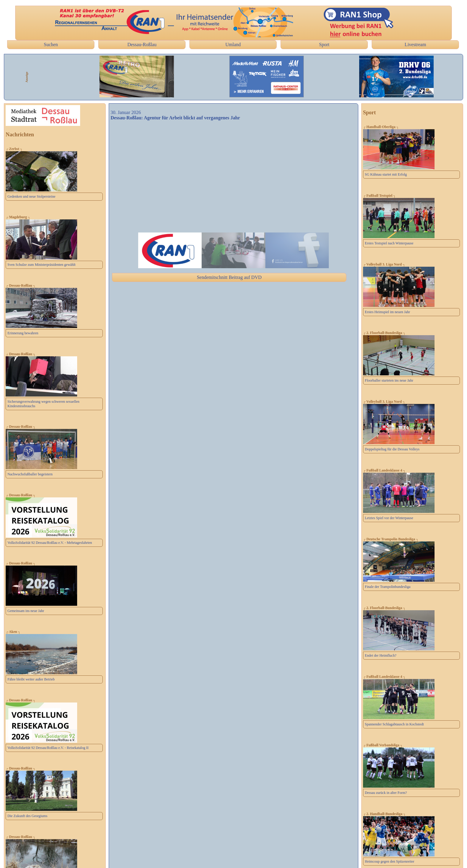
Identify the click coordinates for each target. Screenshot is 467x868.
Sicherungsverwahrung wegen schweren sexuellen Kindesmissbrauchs (43, 404)
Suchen (51, 45)
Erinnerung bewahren (23, 333)
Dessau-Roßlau (142, 45)
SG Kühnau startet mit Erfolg (386, 174)
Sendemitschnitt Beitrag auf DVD (229, 277)
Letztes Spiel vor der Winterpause (389, 518)
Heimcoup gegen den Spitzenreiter (390, 861)
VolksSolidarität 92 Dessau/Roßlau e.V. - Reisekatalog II (48, 748)
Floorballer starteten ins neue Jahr (389, 380)
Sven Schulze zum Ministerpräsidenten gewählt (42, 265)
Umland (233, 45)
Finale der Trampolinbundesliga (388, 587)
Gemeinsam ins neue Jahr (26, 611)
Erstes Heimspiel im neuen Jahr (387, 312)
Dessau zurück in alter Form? (386, 793)
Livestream (415, 45)
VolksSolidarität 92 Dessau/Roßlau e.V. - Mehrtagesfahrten (50, 543)
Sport (324, 45)
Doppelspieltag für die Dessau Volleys (392, 449)
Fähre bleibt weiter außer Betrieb (31, 679)
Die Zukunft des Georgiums (27, 816)
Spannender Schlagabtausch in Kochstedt (394, 724)
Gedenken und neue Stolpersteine (31, 196)
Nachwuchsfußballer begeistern (30, 474)
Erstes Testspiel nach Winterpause (389, 243)
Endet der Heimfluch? (381, 655)
